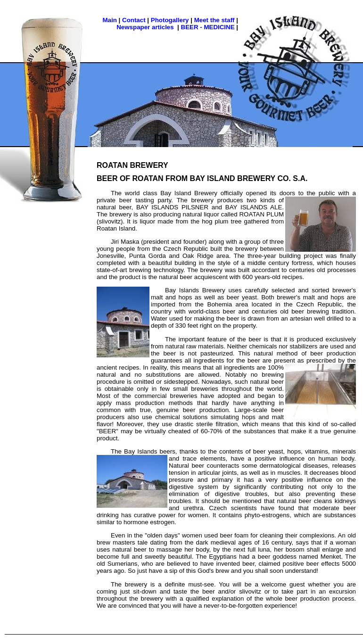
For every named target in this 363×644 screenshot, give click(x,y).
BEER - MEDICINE (208, 27)
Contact (134, 20)
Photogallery (170, 20)
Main (110, 20)
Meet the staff (214, 20)
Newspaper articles (145, 27)
